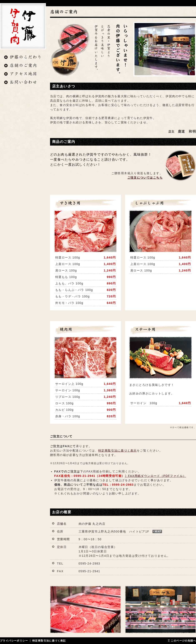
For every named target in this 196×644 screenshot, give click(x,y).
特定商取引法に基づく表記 (49, 641)
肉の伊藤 (23, 26)
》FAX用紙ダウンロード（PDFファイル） (156, 476)
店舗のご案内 (23, 66)
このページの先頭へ (183, 641)
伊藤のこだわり (23, 58)
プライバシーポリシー (14, 641)
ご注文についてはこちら (145, 178)
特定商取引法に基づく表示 (117, 451)
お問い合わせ (23, 83)
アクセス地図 (23, 74)
